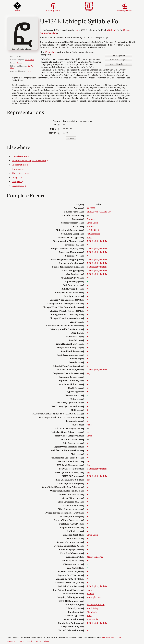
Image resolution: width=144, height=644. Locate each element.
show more (71, 138)
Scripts (38, 641)
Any (89, 373)
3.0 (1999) (91, 208)
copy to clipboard (118, 56)
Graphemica (18, 169)
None (89, 425)
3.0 (77, 30)
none (29, 71)
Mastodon (10, 641)
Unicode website (20, 156)
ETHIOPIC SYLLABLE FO (99, 212)
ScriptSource (18, 186)
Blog (21, 641)
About (47, 641)
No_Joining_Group (96, 604)
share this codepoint (118, 60)
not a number (93, 619)
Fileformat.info (19, 165)
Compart (16, 177)
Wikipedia (50, 52)
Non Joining (92, 608)
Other (89, 436)
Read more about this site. (112, 637)
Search (30, 641)
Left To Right (93, 230)
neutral (90, 593)
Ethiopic (20, 63)
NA (88, 432)
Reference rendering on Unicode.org (29, 160)
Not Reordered (93, 234)
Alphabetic (92, 612)
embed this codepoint (118, 64)
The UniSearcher (20, 173)
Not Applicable (94, 597)
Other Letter (29, 60)
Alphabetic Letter (95, 557)
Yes (88, 461)
